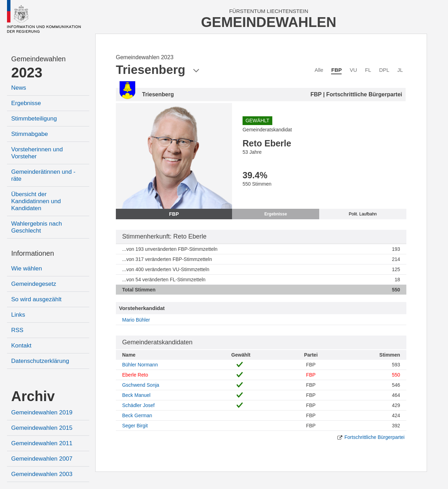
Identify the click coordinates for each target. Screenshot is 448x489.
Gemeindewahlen (38, 59)
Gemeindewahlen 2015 (42, 428)
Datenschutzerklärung (40, 361)
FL (368, 70)
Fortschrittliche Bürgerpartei (374, 437)
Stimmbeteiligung (34, 119)
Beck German (137, 415)
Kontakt (21, 346)
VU (353, 70)
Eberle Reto (135, 375)
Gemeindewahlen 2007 (42, 459)
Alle (319, 70)
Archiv (33, 396)
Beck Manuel (136, 395)
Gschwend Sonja (141, 385)
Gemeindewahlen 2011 (42, 443)
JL (400, 70)
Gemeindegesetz (34, 284)
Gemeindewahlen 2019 (42, 412)
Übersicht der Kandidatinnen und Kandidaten (36, 201)
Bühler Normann (140, 365)
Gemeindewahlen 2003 (42, 474)
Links (18, 315)
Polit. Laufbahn (363, 214)
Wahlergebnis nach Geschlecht (37, 227)
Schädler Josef (138, 405)
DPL (384, 70)
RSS (17, 330)
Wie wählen (27, 268)
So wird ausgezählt (36, 299)
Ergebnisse (26, 103)
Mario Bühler (136, 320)
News (19, 88)
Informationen (33, 253)
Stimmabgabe (30, 134)
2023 (27, 73)
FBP (336, 70)
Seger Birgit (135, 426)
